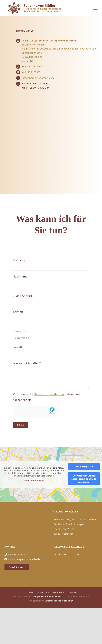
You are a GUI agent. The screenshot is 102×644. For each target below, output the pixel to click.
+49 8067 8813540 (32, 66)
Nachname (20, 276)
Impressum (43, 592)
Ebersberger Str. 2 (32, 53)
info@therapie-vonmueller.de (38, 78)
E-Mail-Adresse (23, 296)
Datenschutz (59, 592)
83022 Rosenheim (32, 57)
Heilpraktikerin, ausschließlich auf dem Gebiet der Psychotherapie (59, 49)
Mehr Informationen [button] (34, 481)
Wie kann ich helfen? (27, 363)
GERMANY (28, 61)
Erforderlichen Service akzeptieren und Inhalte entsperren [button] (84, 479)
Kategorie (19, 331)
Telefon (18, 312)
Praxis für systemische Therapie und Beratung (49, 41)
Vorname (19, 260)
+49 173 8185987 (31, 72)
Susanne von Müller (33, 45)
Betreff (17, 347)
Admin (73, 592)
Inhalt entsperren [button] (84, 467)
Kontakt (29, 592)
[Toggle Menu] (95, 8)
